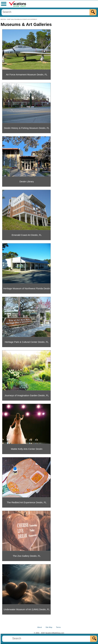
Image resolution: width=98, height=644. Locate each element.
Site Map (49, 627)
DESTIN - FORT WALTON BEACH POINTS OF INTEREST (19, 19)
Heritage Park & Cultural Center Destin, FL (27, 342)
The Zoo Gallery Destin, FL (27, 556)
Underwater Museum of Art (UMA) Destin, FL (27, 609)
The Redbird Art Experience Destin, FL (27, 502)
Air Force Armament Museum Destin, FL (27, 74)
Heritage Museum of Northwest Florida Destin (27, 288)
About (40, 627)
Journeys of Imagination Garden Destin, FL (27, 395)
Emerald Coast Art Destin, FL (27, 235)
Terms (58, 627)
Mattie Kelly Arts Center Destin (27, 449)
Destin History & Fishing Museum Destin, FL (27, 128)
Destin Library (27, 181)
